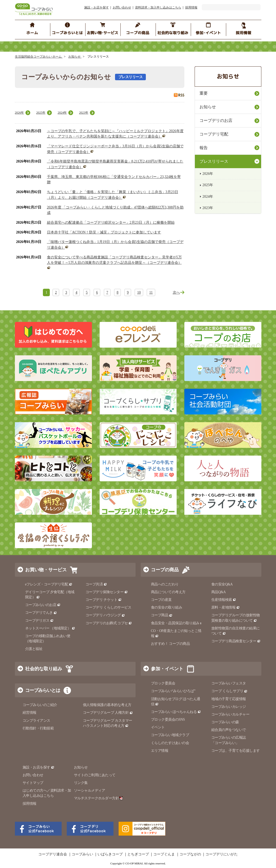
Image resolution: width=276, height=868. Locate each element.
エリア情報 (160, 751)
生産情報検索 (224, 600)
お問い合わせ (122, 7)
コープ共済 (96, 584)
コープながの (190, 854)
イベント (158, 727)
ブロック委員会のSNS (168, 720)
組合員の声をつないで (229, 730)
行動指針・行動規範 (38, 728)
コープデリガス (39, 621)
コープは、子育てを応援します (236, 751)
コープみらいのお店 (43, 605)
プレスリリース (214, 161)
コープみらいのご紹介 (40, 705)
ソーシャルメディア (90, 790)
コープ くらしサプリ (229, 691)
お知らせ (75, 57)
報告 (204, 148)
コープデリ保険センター (107, 592)
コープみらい (82, 854)
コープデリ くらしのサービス (108, 607)
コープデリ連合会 (53, 854)
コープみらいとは (43, 690)
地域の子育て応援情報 (229, 699)
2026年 (20, 113)
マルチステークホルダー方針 (98, 798)
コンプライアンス (36, 721)
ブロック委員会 (163, 683)
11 (151, 292)
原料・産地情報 (226, 607)
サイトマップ (33, 783)
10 (139, 292)
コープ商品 (162, 615)
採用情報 (191, 7)
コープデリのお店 (216, 120)
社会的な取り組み (44, 669)
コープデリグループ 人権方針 (108, 713)
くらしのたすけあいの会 (170, 743)
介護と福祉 (34, 649)
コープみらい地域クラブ (170, 735)
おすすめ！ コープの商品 (170, 644)
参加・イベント (167, 669)
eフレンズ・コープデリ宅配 (49, 584)
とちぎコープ (138, 854)
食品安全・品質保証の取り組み (177, 623)
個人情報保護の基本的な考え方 (107, 705)
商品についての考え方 (168, 592)
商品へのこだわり (165, 584)
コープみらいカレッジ (229, 707)
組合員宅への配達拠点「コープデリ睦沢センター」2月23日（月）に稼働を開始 (111, 223)
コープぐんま (164, 854)
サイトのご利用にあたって (95, 775)
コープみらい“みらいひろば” (173, 691)
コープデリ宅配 (214, 134)
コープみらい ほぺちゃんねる (176, 712)
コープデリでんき (41, 613)
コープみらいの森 (225, 722)
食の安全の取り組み (167, 607)
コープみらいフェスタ (229, 683)
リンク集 (81, 783)
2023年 (84, 113)
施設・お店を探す (97, 7)
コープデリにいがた (222, 854)
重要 (204, 93)
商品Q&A (219, 592)
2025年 (41, 113)
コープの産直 (161, 600)
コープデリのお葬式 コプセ (109, 623)
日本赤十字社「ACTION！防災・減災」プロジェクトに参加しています (104, 232)
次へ (176, 292)
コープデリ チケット (104, 600)
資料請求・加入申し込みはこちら (158, 7)
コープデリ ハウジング (105, 615)
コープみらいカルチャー (230, 714)
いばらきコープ (110, 854)
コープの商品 (165, 570)
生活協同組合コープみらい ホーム (39, 57)
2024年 (62, 113)
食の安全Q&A (222, 584)
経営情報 (30, 713)
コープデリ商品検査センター (236, 641)
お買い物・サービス (46, 570)
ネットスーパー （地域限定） (50, 628)
